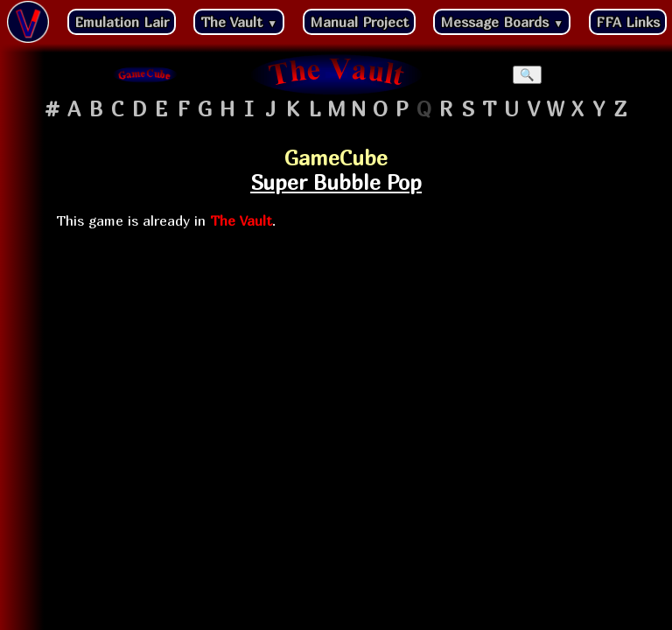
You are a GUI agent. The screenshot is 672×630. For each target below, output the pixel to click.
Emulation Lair (122, 22)
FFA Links (628, 22)
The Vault (239, 22)
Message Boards (502, 22)
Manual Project (359, 22)
